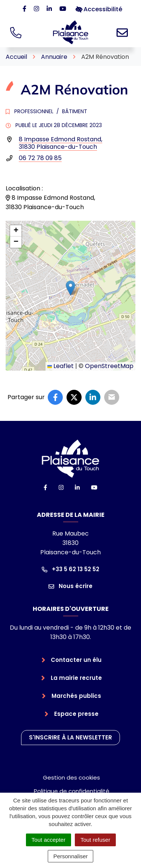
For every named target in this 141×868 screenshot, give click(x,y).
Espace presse (76, 714)
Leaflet (61, 366)
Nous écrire (70, 586)
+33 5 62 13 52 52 (70, 569)
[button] (70, 288)
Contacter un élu (76, 660)
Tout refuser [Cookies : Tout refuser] (95, 840)
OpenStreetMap (109, 366)
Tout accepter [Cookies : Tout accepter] (49, 840)
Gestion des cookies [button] (71, 777)
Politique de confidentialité (72, 791)
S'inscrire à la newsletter (70, 737)
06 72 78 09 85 (40, 158)
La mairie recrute (76, 678)
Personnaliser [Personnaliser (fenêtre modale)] (71, 856)
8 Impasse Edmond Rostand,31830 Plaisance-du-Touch (61, 143)
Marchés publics (76, 696)
